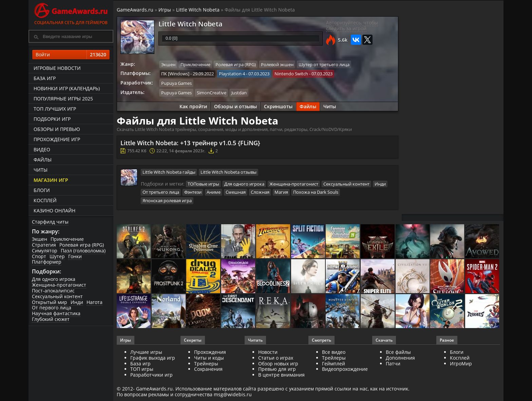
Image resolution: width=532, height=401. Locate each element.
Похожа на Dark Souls (316, 192)
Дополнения (400, 358)
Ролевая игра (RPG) (82, 245)
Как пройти (193, 106)
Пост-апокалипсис (53, 291)
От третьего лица (161, 192)
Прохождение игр (57, 139)
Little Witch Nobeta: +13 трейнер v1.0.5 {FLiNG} (190, 142)
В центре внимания (281, 375)
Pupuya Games (176, 83)
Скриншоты (278, 106)
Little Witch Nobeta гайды (169, 172)
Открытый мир (50, 302)
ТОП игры (142, 369)
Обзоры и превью (57, 129)
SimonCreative (212, 92)
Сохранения (208, 369)
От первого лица (52, 308)
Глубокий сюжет (51, 319)
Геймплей (334, 364)
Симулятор (45, 251)
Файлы (43, 160)
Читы (41, 170)
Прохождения (210, 352)
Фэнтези (193, 192)
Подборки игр (52, 119)
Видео (42, 149)
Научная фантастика (56, 313)
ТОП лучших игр (55, 109)
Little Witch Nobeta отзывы (229, 172)
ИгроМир (461, 364)
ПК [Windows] (175, 74)
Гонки (75, 256)
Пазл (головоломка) (83, 251)
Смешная (236, 192)
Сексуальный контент (57, 296)
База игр (45, 78)
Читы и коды (209, 358)
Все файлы (398, 352)
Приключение (67, 239)
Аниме (214, 192)
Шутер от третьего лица (324, 64)
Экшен (40, 239)
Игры (165, 10)
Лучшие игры (146, 352)
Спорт (39, 256)
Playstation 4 (232, 74)
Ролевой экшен (277, 64)
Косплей (45, 200)
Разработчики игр (151, 375)
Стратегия (44, 245)
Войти (71, 55)
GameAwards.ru (135, 10)
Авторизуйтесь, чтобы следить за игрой (352, 25)
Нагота (94, 302)
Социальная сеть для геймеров (71, 13)
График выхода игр (153, 358)
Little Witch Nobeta (198, 10)
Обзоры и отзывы (235, 106)
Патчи (393, 364)
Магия (281, 192)
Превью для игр (277, 369)
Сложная (260, 192)
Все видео (334, 352)
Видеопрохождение (345, 369)
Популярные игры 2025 (63, 99)
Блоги (42, 190)
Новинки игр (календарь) (67, 88)
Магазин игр (51, 180)
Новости (268, 352)
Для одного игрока (54, 279)
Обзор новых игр (278, 364)
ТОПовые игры (203, 184)
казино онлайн (54, 211)
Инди (77, 302)
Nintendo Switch (291, 74)
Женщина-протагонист (59, 285)
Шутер (57, 256)
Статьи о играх (276, 358)
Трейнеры (206, 364)
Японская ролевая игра (167, 200)
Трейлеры (334, 358)
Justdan (239, 92)
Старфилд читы (50, 222)
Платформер (47, 262)
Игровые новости (57, 68)
